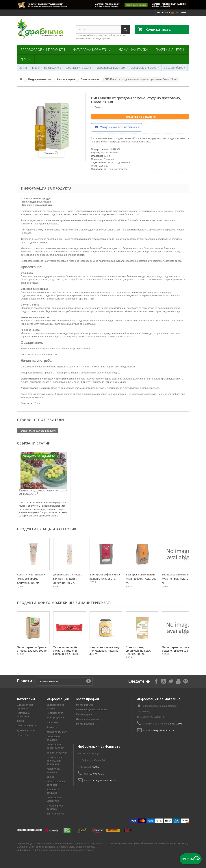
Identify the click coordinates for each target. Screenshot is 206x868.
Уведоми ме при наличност (117, 127)
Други (26, 59)
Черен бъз (23, 735)
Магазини (52, 722)
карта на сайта (55, 814)
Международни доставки (111, 68)
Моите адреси (84, 714)
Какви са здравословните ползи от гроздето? (43, 492)
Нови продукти (55, 713)
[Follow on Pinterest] (185, 681)
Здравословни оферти (145, 68)
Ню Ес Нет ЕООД (180, 843)
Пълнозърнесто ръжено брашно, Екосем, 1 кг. (177, 649)
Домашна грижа (133, 49)
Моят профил (88, 699)
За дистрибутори (175, 68)
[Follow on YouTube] (178, 681)
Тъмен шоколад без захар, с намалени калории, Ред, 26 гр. (66, 651)
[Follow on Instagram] (164, 681)
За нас (23, 68)
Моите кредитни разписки (91, 710)
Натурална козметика (92, 49)
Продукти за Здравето (39, 456)
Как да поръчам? (57, 732)
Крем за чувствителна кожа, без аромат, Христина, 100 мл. (31, 579)
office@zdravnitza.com (163, 730)
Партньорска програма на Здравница (54, 761)
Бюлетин (26, 681)
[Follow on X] (171, 681)
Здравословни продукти (43, 49)
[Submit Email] (88, 681)
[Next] (185, 559)
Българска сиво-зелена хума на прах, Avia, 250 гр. (177, 579)
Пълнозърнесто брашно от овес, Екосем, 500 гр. (32, 649)
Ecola (98, 107)
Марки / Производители (47, 68)
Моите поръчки (85, 705)
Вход (184, 13)
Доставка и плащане (79, 68)
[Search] (125, 29)
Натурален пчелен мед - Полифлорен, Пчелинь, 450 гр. (105, 651)
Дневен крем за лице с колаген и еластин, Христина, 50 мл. (68, 579)
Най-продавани (56, 718)
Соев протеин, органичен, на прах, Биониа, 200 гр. (138, 651)
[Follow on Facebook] (156, 681)
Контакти (52, 727)
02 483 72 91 (175, 724)
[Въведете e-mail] (65, 681)
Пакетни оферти (170, 49)
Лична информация (88, 719)
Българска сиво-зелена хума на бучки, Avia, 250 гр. (141, 579)
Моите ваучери (85, 724)
